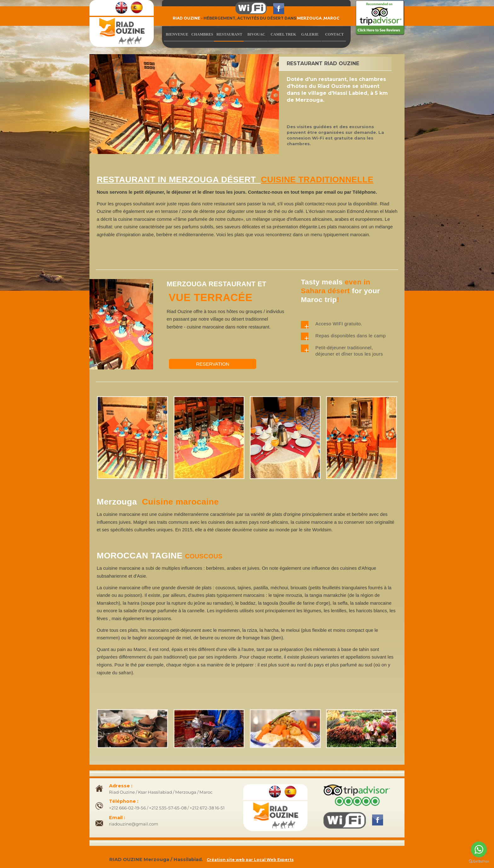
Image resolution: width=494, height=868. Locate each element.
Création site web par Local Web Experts (250, 860)
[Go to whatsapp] (479, 849)
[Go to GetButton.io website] (479, 862)
